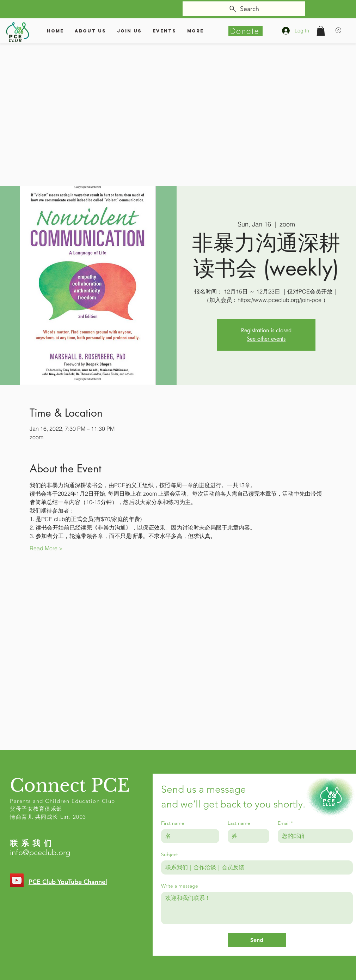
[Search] (244, 9)
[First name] (188, 836)
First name (173, 823)
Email (285, 823)
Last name (239, 823)
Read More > (46, 548)
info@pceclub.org (40, 852)
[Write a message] (257, 908)
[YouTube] (17, 880)
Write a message (180, 886)
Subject (170, 855)
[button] (321, 31)
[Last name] (246, 836)
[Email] (313, 836)
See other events (266, 339)
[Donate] (245, 31)
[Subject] (255, 867)
